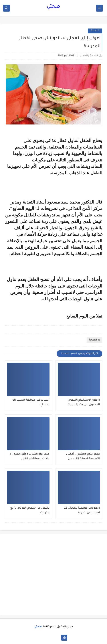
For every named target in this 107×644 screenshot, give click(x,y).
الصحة (95, 31)
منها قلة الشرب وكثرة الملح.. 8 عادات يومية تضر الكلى (30, 457)
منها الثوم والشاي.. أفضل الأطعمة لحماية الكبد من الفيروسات (83, 457)
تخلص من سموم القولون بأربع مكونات (30, 511)
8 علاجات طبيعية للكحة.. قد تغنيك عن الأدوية (82, 511)
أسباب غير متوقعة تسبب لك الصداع (31, 402)
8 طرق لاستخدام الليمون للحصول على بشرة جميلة (84, 402)
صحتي (53, 7)
